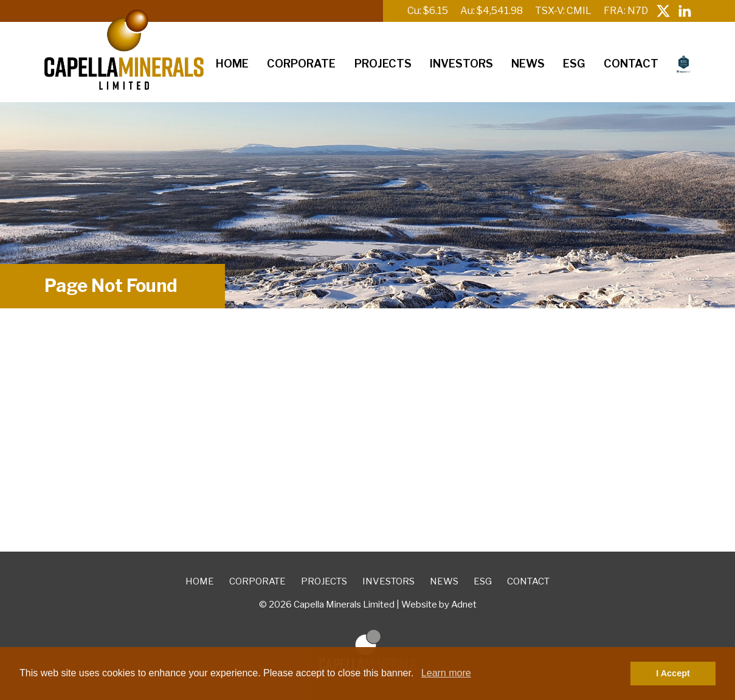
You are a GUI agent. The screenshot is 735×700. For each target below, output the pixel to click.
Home (232, 64)
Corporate (301, 64)
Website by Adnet (439, 605)
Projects (383, 64)
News (528, 64)
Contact (631, 64)
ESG (574, 64)
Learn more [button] (446, 673)
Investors (461, 64)
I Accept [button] (673, 673)
